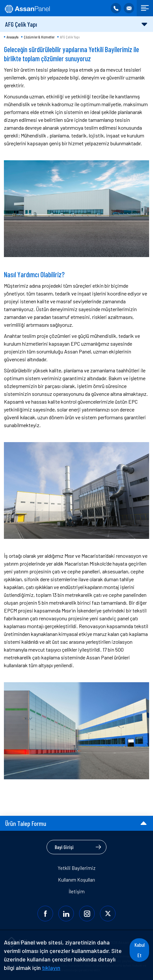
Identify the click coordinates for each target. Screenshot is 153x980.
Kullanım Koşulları (76, 880)
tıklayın (51, 968)
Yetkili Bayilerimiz (76, 868)
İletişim (77, 891)
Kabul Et (139, 950)
